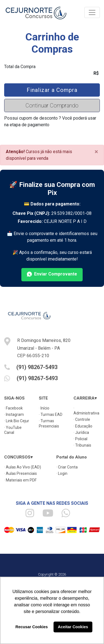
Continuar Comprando (52, 105)
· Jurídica (81, 432)
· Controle (82, 419)
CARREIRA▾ (85, 398)
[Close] (96, 152)
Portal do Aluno (72, 457)
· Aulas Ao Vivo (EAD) (23, 467)
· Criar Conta (67, 467)
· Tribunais (82, 445)
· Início (44, 408)
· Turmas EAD (51, 414)
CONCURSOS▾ (18, 457)
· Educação (83, 426)
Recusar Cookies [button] (32, 627)
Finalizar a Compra (52, 90)
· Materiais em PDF (20, 480)
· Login (62, 473)
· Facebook (13, 408)
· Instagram (14, 414)
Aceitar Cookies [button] (73, 627)
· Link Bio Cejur (17, 421)
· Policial (80, 439)
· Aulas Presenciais (21, 473)
